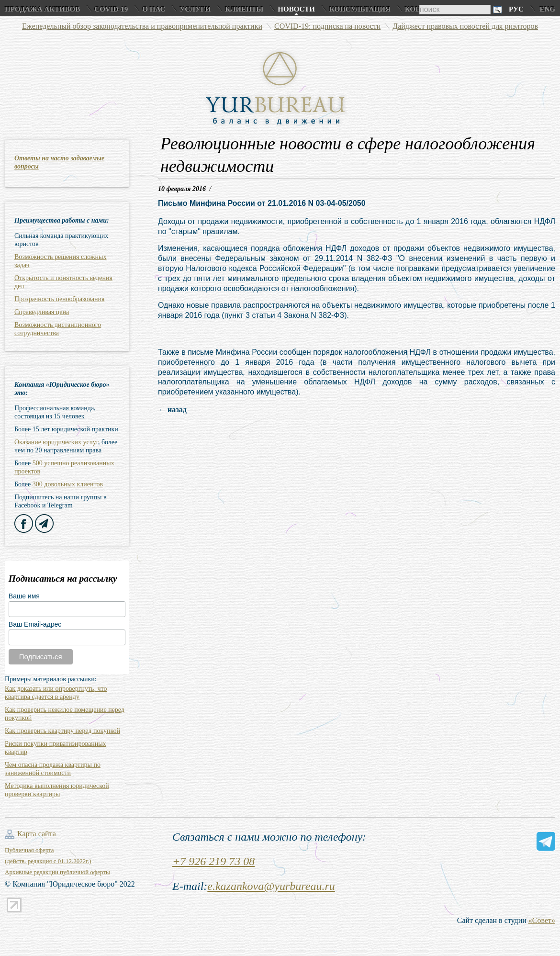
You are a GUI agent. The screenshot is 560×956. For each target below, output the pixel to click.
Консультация (360, 9)
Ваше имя (24, 596)
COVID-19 (111, 9)
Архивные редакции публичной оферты (57, 872)
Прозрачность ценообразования (59, 299)
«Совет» (542, 920)
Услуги (195, 9)
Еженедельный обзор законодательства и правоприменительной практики (142, 26)
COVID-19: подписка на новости (327, 26)
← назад (172, 410)
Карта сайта (37, 834)
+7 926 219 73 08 (213, 861)
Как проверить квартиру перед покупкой (62, 731)
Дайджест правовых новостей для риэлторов (465, 26)
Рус (516, 9)
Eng (547, 9)
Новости (296, 9)
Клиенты (244, 9)
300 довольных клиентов (68, 484)
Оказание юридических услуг (56, 442)
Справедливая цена (42, 312)
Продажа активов (42, 9)
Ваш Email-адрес (35, 624)
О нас (154, 9)
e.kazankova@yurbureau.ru (271, 886)
